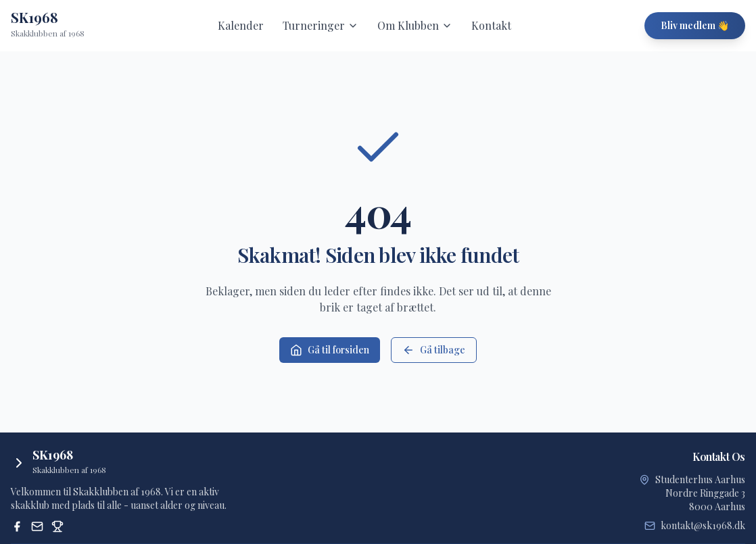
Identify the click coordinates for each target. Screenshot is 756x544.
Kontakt (491, 25)
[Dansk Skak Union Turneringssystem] (57, 526)
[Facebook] (17, 526)
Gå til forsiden (330, 350)
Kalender (241, 25)
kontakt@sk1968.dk (703, 525)
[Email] (37, 526)
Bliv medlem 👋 (695, 25)
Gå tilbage (434, 350)
